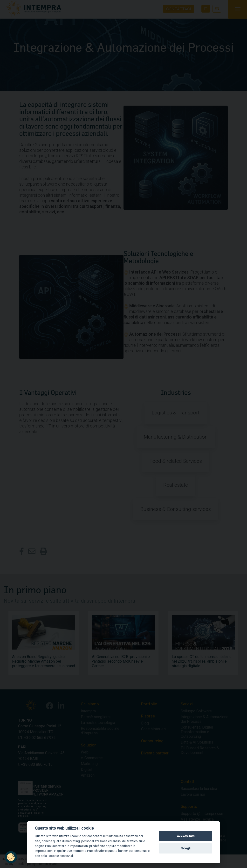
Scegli (186, 848)
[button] (11, 857)
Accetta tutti (186, 836)
